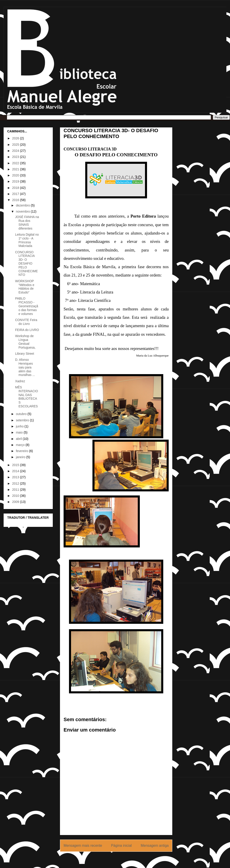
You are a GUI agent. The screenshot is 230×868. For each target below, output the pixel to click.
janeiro (21, 457)
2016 (16, 200)
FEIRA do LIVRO (27, 330)
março (21, 445)
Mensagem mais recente (83, 846)
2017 (16, 194)
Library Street (25, 354)
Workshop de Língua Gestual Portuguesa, (25, 342)
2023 (16, 157)
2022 (16, 163)
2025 (16, 145)
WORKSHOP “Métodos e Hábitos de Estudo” (25, 287)
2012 (16, 483)
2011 (16, 490)
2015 (16, 465)
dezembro (23, 205)
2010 (16, 496)
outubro (22, 414)
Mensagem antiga (155, 846)
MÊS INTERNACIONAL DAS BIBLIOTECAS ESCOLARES (26, 397)
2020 (16, 175)
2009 (16, 502)
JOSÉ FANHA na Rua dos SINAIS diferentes (27, 223)
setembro (23, 420)
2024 (16, 151)
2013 (16, 477)
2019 (16, 181)
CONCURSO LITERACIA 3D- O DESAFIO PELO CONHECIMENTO (26, 264)
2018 (16, 188)
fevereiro (22, 451)
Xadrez (20, 381)
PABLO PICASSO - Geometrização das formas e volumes (27, 306)
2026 (16, 138)
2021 (16, 169)
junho (20, 426)
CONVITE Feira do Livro (26, 322)
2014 (16, 471)
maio (20, 432)
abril (19, 439)
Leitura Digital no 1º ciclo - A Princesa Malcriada (27, 240)
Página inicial (121, 846)
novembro (23, 211)
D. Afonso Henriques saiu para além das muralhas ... (25, 367)
